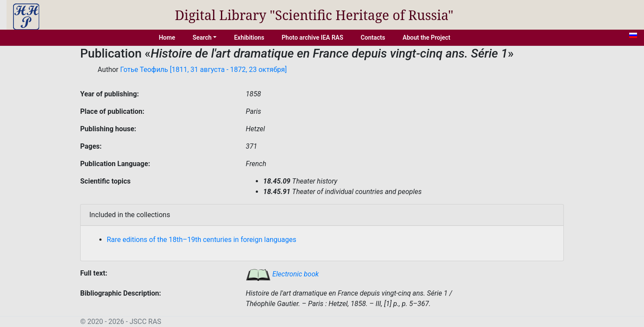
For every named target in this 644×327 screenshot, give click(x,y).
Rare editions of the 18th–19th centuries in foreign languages (202, 240)
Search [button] (202, 37)
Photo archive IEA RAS (312, 37)
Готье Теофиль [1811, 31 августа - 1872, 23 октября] (203, 70)
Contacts (373, 37)
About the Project (427, 37)
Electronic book (282, 274)
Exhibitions (249, 37)
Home (167, 37)
